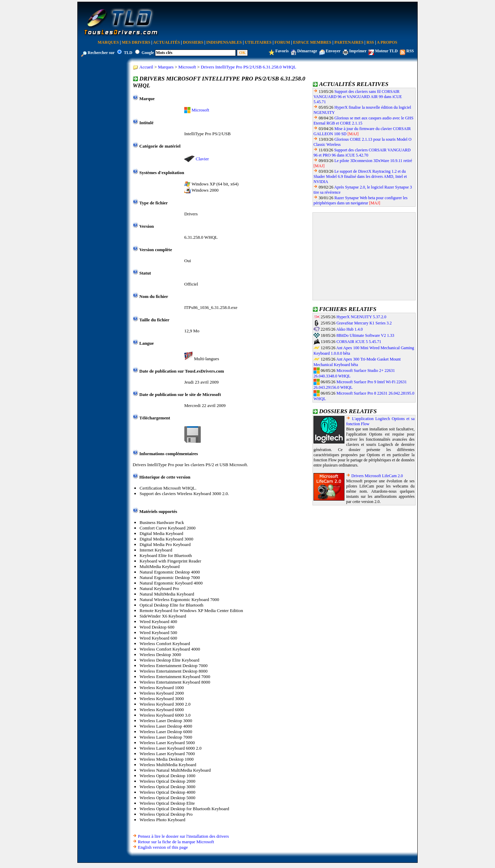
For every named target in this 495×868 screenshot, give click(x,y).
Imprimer (358, 51)
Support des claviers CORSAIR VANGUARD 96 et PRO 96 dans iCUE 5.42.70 (362, 153)
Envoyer (333, 51)
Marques (108, 42)
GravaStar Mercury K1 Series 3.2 (364, 323)
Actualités (166, 42)
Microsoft (187, 67)
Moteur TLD (386, 51)
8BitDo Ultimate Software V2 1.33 (365, 335)
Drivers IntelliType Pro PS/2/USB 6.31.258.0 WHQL (249, 67)
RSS (370, 42)
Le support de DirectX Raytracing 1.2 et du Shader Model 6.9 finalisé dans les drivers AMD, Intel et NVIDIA (360, 176)
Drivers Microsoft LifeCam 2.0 (377, 476)
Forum (282, 42)
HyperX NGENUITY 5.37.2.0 (361, 317)
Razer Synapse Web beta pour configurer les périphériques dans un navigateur (360, 200)
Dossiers (193, 42)
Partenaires (349, 42)
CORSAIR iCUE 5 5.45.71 (359, 342)
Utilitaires (258, 42)
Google (148, 53)
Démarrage (307, 51)
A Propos (387, 42)
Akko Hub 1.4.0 (349, 329)
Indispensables (224, 42)
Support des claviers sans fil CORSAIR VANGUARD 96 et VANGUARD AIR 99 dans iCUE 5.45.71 (358, 97)
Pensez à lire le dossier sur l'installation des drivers (183, 836)
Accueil (146, 67)
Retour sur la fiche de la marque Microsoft (176, 842)
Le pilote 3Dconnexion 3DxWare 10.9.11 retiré (373, 161)
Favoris (282, 51)
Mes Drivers (136, 42)
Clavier (202, 159)
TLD (128, 53)
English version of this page (163, 847)
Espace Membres (312, 42)
